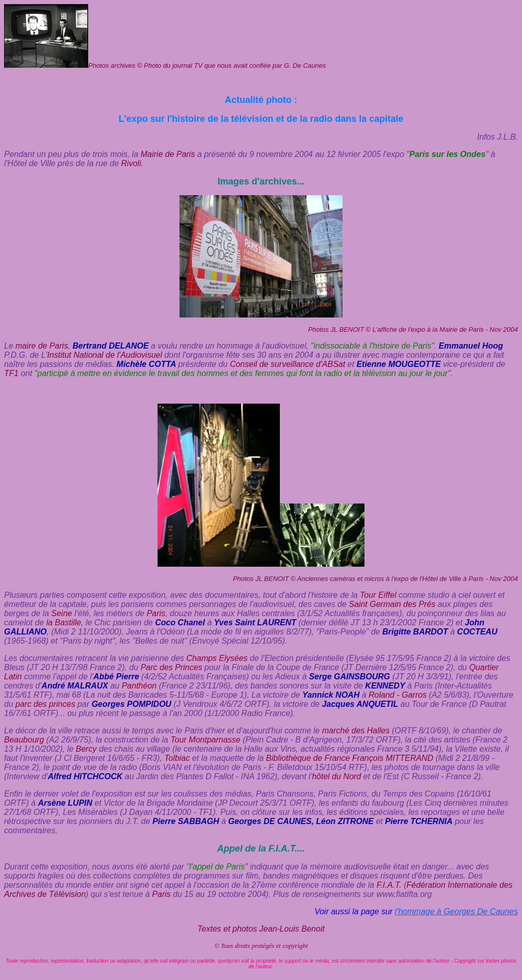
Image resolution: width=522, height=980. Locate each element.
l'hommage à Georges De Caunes (456, 911)
